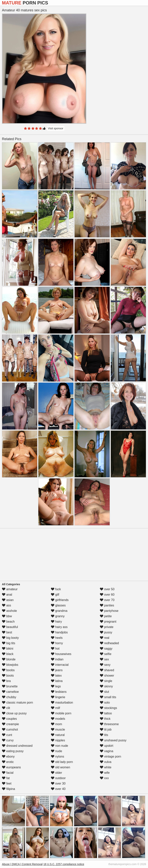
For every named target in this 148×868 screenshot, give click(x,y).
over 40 (58, 789)
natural (58, 735)
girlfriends (60, 600)
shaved (107, 670)
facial (8, 773)
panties (107, 605)
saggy (106, 649)
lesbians (59, 692)
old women (61, 767)
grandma (59, 611)
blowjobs (10, 665)
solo (105, 703)
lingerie (58, 697)
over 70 (107, 600)
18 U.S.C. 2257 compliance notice (64, 864)
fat (6, 778)
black (8, 654)
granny (58, 616)
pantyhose (109, 611)
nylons (58, 756)
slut (104, 692)
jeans (57, 670)
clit (6, 708)
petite (106, 616)
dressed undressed (17, 746)
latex (56, 676)
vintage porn (111, 756)
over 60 (107, 595)
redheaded (109, 643)
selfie (106, 654)
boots (8, 676)
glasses (58, 605)
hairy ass (59, 627)
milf (55, 708)
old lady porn (62, 762)
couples (9, 719)
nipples (58, 740)
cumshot (10, 730)
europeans (11, 767)
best (7, 632)
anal (7, 595)
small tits (108, 697)
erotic (8, 762)
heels (57, 638)
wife (105, 773)
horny (57, 643)
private (107, 627)
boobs (8, 670)
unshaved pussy (113, 740)
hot (55, 649)
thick (105, 719)
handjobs (59, 632)
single (106, 681)
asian (8, 600)
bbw (7, 616)
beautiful (10, 627)
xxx (104, 778)
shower (107, 676)
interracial (60, 665)
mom (56, 724)
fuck (56, 589)
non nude (59, 746)
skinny (106, 686)
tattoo (106, 713)
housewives (61, 654)
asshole (9, 611)
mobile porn (61, 713)
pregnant (108, 622)
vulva (106, 762)
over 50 (107, 589)
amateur (10, 589)
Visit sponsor (56, 128)
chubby (9, 697)
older (56, 773)
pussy (106, 632)
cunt (7, 735)
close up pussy (14, 713)
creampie (10, 724)
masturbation (62, 703)
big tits (9, 643)
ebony (8, 756)
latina (57, 681)
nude (56, 751)
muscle (58, 730)
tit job (106, 730)
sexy (105, 665)
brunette (10, 686)
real (105, 638)
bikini (8, 649)
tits (104, 735)
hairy (56, 622)
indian (57, 659)
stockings (108, 708)
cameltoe (10, 692)
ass (6, 605)
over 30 (58, 783)
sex (104, 659)
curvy (8, 740)
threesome (109, 724)
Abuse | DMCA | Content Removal (22, 864)
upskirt (107, 746)
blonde (9, 659)
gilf (55, 595)
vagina (107, 751)
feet (7, 783)
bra (6, 681)
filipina (8, 789)
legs (56, 686)
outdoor (58, 778)
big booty (10, 638)
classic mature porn (17, 703)
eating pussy (13, 751)
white (106, 767)
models (58, 719)
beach (8, 622)
